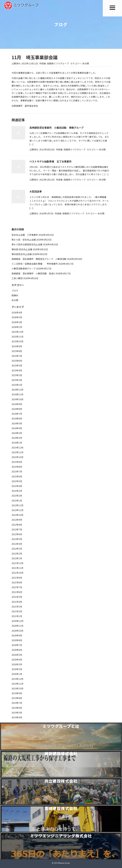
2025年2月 (17, 380)
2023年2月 (17, 496)
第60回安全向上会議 (22, 254)
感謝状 (15, 295)
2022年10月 (17, 515)
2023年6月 (17, 476)
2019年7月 (17, 703)
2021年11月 (17, 568)
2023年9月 (17, 462)
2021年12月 (17, 563)
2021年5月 (17, 597)
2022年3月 (17, 549)
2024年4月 (17, 428)
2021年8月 (17, 582)
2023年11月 (17, 452)
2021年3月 (17, 607)
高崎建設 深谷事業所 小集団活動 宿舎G (33, 273)
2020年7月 (17, 645)
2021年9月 (17, 578)
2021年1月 (17, 616)
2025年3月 (17, 375)
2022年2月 (17, 554)
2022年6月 (17, 534)
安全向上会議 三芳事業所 (25, 235)
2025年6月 (17, 361)
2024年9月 (17, 404)
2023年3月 (17, 491)
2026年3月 (17, 317)
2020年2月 (17, 669)
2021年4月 (17, 602)
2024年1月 (17, 443)
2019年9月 (17, 693)
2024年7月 (17, 414)
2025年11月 (17, 337)
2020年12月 (17, 621)
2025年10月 (17, 341)
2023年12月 (17, 447)
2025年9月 (17, 346)
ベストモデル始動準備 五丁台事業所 (50, 161)
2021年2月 (17, 611)
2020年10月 (17, 631)
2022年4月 (17, 544)
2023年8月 (17, 467)
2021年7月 (17, 587)
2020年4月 (17, 660)
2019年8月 (17, 698)
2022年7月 (17, 529)
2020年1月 (17, 674)
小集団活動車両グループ (24, 268)
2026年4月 (17, 312)
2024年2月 (17, 438)
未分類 (86, 63)
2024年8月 (17, 409)
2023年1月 (17, 501)
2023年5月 (17, 481)
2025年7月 (17, 356)
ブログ (15, 291)
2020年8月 (17, 640)
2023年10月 (17, 457)
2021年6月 (17, 592)
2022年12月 (17, 505)
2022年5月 (17, 539)
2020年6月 (17, 650)
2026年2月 (17, 322)
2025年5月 (17, 365)
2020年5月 (17, 655)
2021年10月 (17, 573)
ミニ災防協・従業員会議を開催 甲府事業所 (35, 264)
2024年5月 (17, 423)
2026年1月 (17, 327)
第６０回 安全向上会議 (24, 240)
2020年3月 (17, 664)
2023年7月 (17, 471)
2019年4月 (17, 717)
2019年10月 (17, 688)
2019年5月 (17, 713)
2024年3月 (17, 433)
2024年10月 (17, 399)
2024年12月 (17, 390)
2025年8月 (17, 351)
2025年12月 (17, 332)
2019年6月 (17, 708)
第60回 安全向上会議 (22, 249)
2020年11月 (17, 626)
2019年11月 (17, 684)
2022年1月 (17, 558)
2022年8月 (17, 525)
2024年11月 (17, 394)
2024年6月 (17, 418)
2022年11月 (17, 510)
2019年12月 (17, 679)
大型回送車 (36, 191)
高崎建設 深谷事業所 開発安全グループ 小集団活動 (39, 259)
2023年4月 (17, 486)
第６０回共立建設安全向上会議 (27, 244)
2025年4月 (17, 370)
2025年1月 (17, 385)
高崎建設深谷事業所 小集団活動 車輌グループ (57, 128)
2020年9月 (17, 635)
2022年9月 (17, 520)
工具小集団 (17, 278)
